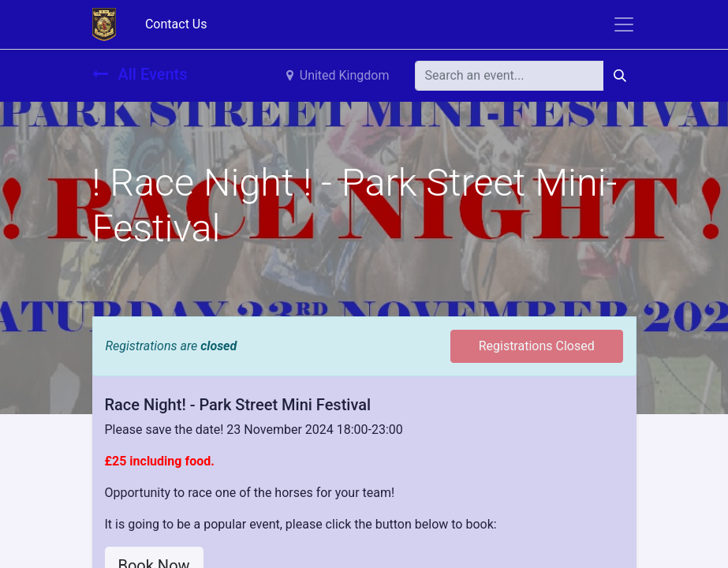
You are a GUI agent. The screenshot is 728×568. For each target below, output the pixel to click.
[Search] (620, 76)
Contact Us (176, 24)
